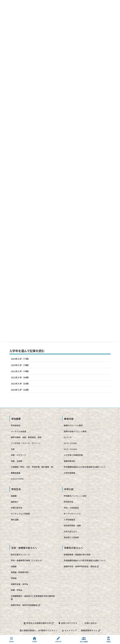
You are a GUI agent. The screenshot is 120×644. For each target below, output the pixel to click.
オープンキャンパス (72, 514)
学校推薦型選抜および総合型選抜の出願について (85, 467)
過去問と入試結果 (71, 537)
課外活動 (15, 520)
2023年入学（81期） (21, 384)
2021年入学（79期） (21, 371)
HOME (35, 640)
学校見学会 (68, 502)
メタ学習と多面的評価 (73, 455)
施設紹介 (15, 502)
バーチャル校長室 (18, 431)
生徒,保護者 (84, 640)
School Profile (17, 479)
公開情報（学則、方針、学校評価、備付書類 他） (33, 467)
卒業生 (109, 640)
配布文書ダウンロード (20, 555)
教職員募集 (16, 473)
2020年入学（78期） (21, 365)
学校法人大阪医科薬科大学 (39, 623)
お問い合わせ (89, 623)
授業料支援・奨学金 (19, 584)
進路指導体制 (69, 461)
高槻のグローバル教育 (73, 425)
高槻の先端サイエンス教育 (75, 431)
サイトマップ (69, 630)
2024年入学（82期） (21, 390)
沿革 (13, 449)
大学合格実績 (69, 473)
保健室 (14, 566)
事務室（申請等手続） (20, 572)
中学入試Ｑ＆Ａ (70, 532)
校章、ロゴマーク (18, 455)
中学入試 (58, 640)
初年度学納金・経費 (72, 526)
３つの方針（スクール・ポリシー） (26, 443)
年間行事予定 (17, 508)
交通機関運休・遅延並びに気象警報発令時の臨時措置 (33, 598)
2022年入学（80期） (21, 377)
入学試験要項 (69, 520)
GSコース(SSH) (70, 443)
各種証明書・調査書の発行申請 (77, 555)
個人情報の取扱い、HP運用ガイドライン (39, 630)
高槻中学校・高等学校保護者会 (26, 605)
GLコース (68, 437)
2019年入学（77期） (21, 359)
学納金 (14, 578)
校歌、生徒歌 (17, 461)
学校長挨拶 (16, 425)
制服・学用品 (17, 590)
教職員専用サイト (91, 630)
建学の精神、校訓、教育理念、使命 (26, 437)
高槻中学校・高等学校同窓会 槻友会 (81, 566)
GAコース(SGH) (70, 449)
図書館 (14, 496)
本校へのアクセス (68, 623)
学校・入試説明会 (71, 508)
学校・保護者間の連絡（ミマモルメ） (27, 560)
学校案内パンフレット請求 (75, 496)
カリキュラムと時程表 (20, 514)
